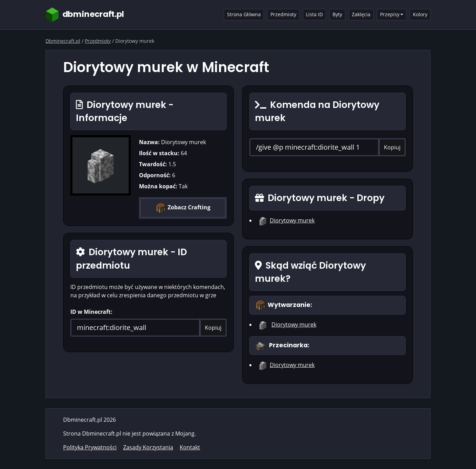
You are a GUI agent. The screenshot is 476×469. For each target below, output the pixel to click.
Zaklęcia (361, 14)
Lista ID (314, 14)
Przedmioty (283, 14)
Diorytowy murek (292, 220)
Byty (337, 14)
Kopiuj (213, 328)
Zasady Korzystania (148, 447)
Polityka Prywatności (90, 447)
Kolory (420, 14)
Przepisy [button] (390, 14)
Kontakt (190, 447)
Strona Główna (244, 14)
